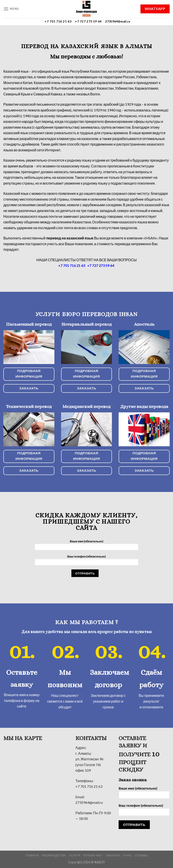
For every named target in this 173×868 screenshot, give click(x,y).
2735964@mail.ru (118, 21)
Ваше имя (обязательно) (86, 546)
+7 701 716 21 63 (58, 21)
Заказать (113, 855)
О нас (128, 855)
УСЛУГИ (75, 855)
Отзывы (141, 855)
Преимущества (54, 855)
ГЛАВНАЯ (32, 855)
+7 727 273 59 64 (88, 21)
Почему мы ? (93, 855)
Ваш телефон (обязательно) (86, 561)
